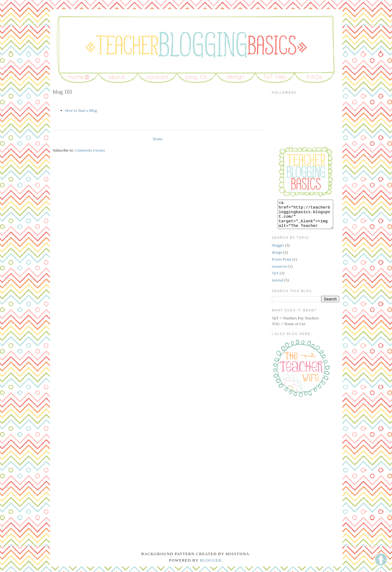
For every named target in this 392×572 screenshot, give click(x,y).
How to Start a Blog (81, 110)
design (277, 258)
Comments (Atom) (90, 150)
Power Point (282, 265)
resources (279, 272)
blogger (278, 251)
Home (158, 139)
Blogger (211, 566)
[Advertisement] (303, 435)
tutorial (278, 286)
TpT (275, 278)
